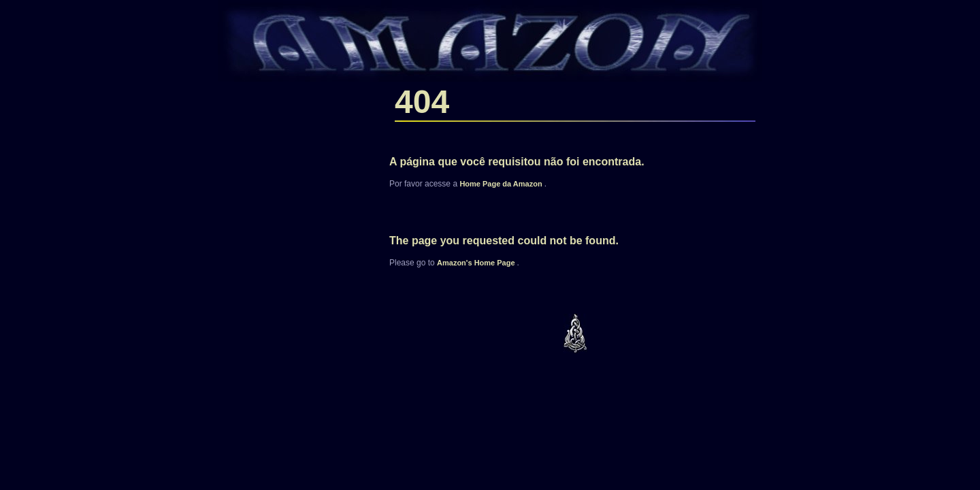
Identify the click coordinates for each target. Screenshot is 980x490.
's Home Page (477, 263)
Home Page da (502, 184)
